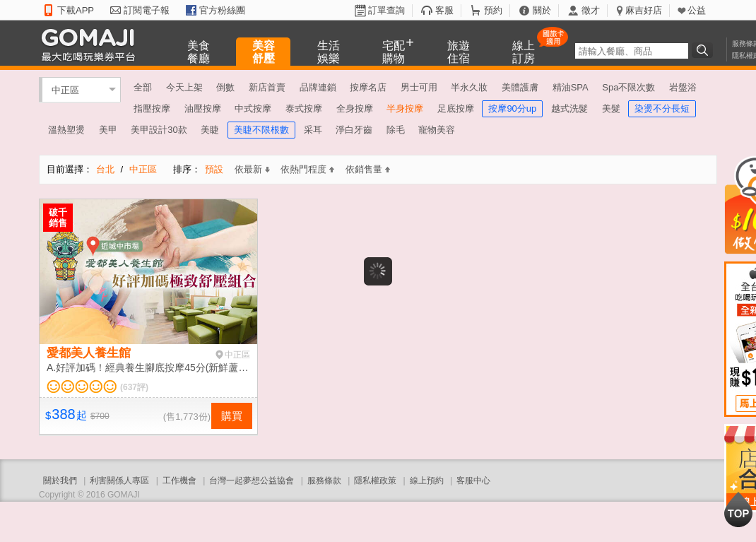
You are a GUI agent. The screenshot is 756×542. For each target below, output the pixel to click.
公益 (697, 10)
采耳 (313, 130)
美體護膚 (520, 87)
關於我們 (60, 481)
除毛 (396, 130)
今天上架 (184, 87)
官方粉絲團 (222, 10)
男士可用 (419, 87)
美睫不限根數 (261, 130)
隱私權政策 (375, 481)
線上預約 (427, 481)
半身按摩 (405, 108)
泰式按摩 (304, 108)
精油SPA (571, 87)
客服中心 (473, 481)
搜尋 (704, 50)
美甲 (108, 130)
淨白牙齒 (354, 130)
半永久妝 (469, 87)
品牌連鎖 (318, 87)
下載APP (76, 10)
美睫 (210, 130)
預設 (214, 169)
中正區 (65, 89)
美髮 (611, 108)
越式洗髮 (569, 108)
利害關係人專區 (119, 481)
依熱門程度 (307, 169)
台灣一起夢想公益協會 (252, 481)
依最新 (252, 169)
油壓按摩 (203, 108)
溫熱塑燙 (66, 130)
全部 (143, 87)
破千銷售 (58, 218)
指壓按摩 (152, 108)
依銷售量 (368, 169)
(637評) (134, 387)
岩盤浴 (683, 87)
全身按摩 (355, 108)
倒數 (225, 87)
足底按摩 (456, 108)
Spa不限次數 (628, 87)
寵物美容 (437, 130)
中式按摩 (253, 108)
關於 (542, 10)
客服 (444, 10)
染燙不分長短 (662, 108)
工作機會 (179, 481)
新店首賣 (267, 87)
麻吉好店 (644, 10)
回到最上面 (738, 509)
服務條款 (324, 481)
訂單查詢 (386, 10)
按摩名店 (368, 87)
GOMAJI (92, 44)
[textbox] (632, 51)
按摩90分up (512, 108)
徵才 (591, 10)
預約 (493, 10)
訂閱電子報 (147, 10)
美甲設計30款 (159, 130)
